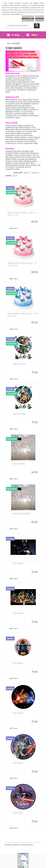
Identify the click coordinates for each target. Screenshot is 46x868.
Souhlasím (40, 18)
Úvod (9, 43)
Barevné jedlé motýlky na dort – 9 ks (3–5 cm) (23, 214)
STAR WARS (16, 43)
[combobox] (27, 173)
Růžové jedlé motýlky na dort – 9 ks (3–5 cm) (22, 264)
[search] (37, 25)
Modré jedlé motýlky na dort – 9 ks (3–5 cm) (23, 315)
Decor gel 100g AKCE (22, 514)
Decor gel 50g (19, 464)
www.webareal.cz (27, 845)
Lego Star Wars (19, 364)
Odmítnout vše (28, 18)
